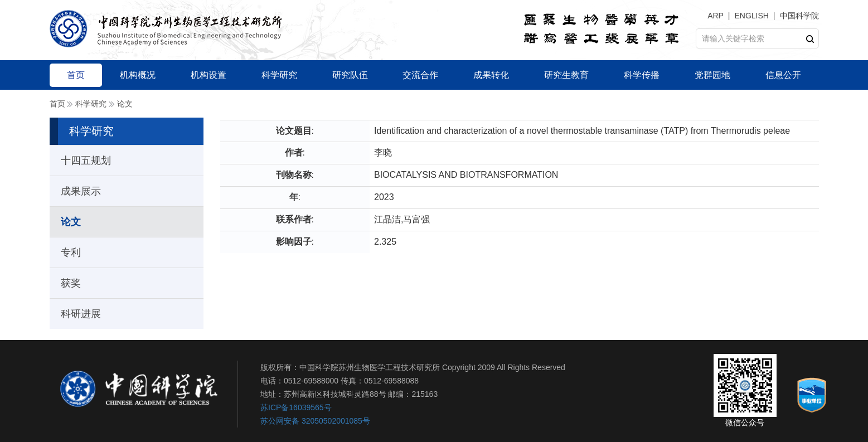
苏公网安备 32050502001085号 (315, 421)
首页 (57, 104)
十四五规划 (86, 161)
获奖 (71, 283)
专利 (71, 252)
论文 (125, 104)
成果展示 (81, 191)
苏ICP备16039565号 (296, 407)
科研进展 (81, 314)
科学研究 (91, 104)
